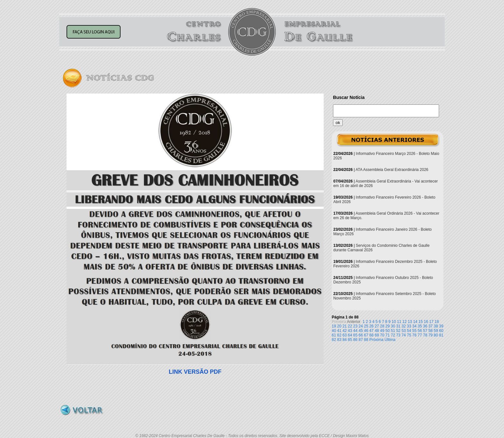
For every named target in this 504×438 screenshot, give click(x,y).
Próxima (376, 340)
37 (431, 326)
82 (334, 340)
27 (377, 326)
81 (441, 335)
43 (350, 331)
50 (387, 331)
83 (339, 340)
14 (415, 322)
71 (387, 335)
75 (409, 335)
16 (426, 322)
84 (344, 340)
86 (355, 340)
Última (390, 340)
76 (414, 335)
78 (425, 335)
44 (355, 331)
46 (366, 331)
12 (405, 322)
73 (398, 335)
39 (441, 326)
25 (366, 326)
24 (361, 326)
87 (361, 340)
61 (334, 335)
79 (431, 335)
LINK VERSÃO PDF (195, 372)
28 (382, 326)
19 (334, 326)
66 (361, 335)
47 (371, 331)
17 (431, 322)
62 (339, 335)
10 (394, 322)
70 (382, 335)
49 (382, 331)
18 (437, 322)
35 (420, 326)
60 (441, 331)
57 (425, 331)
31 (398, 326)
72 (393, 335)
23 (355, 326)
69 (377, 335)
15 (421, 322)
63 (344, 335)
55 (414, 331)
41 (339, 331)
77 (420, 335)
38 (436, 326)
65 (355, 335)
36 (425, 326)
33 (409, 326)
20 (339, 326)
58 (431, 331)
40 (334, 331)
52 (398, 331)
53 (404, 331)
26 (371, 326)
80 (436, 335)
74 (404, 335)
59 (436, 331)
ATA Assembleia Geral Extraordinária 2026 (392, 170)
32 (404, 326)
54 (409, 331)
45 (361, 331)
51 (393, 331)
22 (350, 326)
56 (420, 331)
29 (387, 326)
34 (414, 326)
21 (344, 326)
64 (350, 335)
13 (410, 322)
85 (350, 340)
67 (366, 335)
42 (344, 331)
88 (366, 340)
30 (393, 326)
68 (371, 335)
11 (399, 322)
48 (377, 331)
